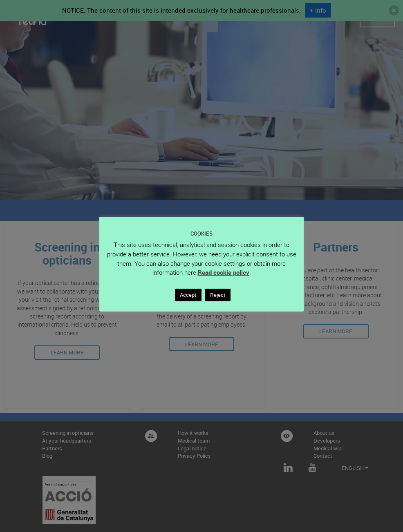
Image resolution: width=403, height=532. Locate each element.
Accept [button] (188, 295)
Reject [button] (218, 295)
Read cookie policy (224, 272)
